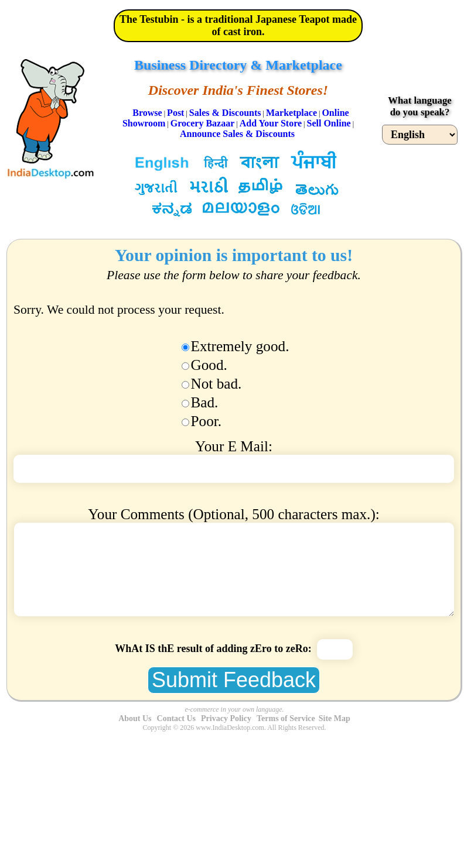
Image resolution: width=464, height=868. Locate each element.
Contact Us (177, 718)
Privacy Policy (226, 718)
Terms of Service (286, 718)
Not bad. (216, 384)
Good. (209, 365)
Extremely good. (240, 346)
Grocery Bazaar (202, 123)
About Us (135, 718)
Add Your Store (271, 123)
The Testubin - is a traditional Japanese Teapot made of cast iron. (238, 25)
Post (175, 113)
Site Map (335, 718)
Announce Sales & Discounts (237, 134)
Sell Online (329, 123)
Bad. (205, 402)
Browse (147, 113)
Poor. (207, 421)
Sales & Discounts (225, 113)
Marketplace (291, 113)
